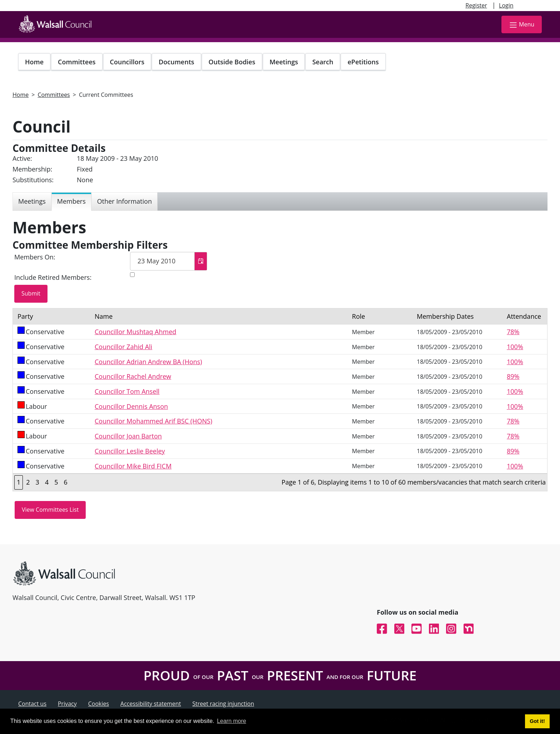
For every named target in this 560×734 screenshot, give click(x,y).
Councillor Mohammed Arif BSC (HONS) (153, 421)
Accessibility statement (151, 704)
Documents (176, 62)
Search (323, 62)
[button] (201, 261)
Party (25, 316)
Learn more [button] (231, 721)
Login (506, 5)
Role (359, 316)
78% (513, 332)
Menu (522, 25)
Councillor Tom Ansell (127, 391)
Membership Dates (445, 316)
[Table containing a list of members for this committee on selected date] (280, 400)
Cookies (99, 704)
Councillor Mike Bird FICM (133, 466)
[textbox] (169, 261)
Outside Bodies (232, 62)
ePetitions (363, 62)
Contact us (32, 704)
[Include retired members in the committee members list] (132, 275)
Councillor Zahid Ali (123, 347)
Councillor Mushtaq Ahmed (136, 332)
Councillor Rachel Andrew (133, 376)
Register (476, 5)
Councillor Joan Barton (128, 436)
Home (34, 62)
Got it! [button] (537, 721)
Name (104, 316)
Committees (77, 62)
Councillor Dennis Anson (131, 406)
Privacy (67, 704)
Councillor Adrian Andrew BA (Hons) (148, 362)
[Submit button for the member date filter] (31, 294)
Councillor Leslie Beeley (130, 451)
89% (513, 376)
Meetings (284, 62)
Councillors (127, 62)
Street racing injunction (223, 704)
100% (515, 347)
